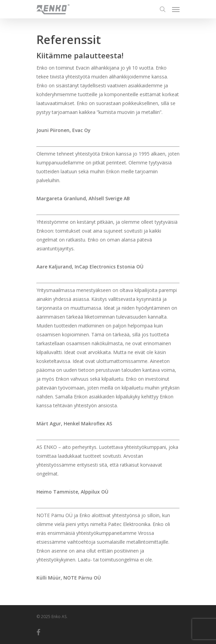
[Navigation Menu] (176, 9)
